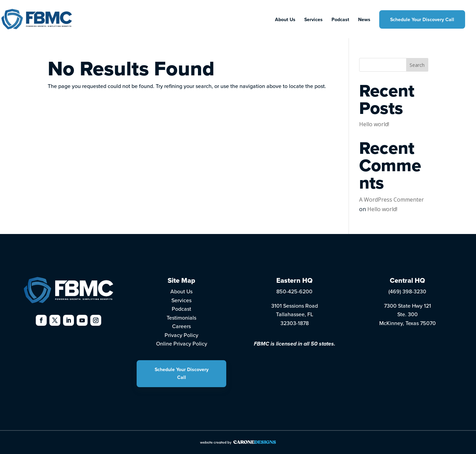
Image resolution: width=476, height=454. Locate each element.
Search (417, 65)
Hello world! (374, 124)
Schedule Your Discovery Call (422, 19)
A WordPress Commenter (391, 200)
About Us (285, 20)
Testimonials (181, 318)
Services (313, 20)
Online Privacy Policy (182, 343)
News (364, 20)
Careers (181, 326)
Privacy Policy (181, 335)
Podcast (340, 20)
